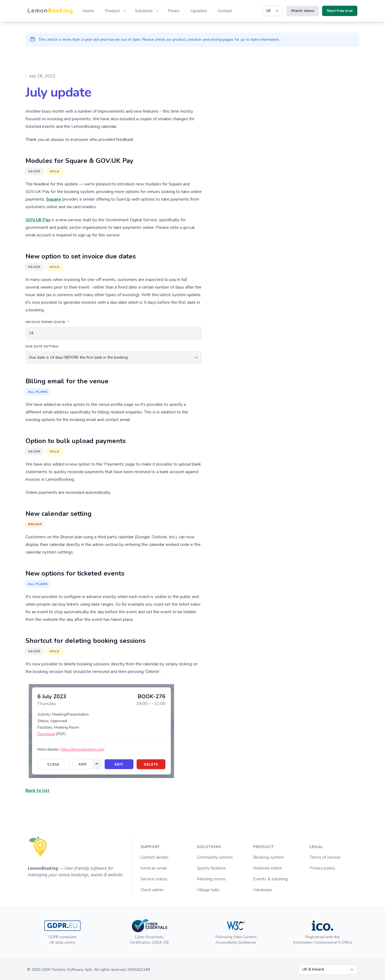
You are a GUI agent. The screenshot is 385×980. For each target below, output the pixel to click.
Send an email (154, 868)
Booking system (269, 857)
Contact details (155, 857)
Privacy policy (322, 868)
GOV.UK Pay (38, 220)
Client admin (152, 890)
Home (88, 11)
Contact (225, 11)
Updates (199, 11)
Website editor (268, 868)
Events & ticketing (270, 879)
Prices (174, 11)
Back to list (37, 791)
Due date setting (42, 346)
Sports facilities (211, 868)
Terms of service (325, 857)
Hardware (263, 890)
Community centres (215, 857)
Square (54, 199)
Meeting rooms (211, 879)
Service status (154, 879)
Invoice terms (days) (48, 322)
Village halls (208, 890)
